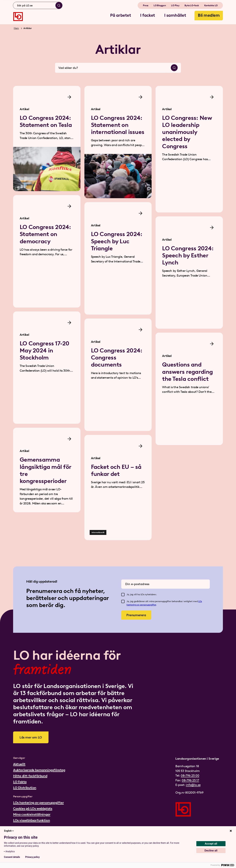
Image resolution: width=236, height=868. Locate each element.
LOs (200, 601)
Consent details (12, 857)
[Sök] (59, 5)
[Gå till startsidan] (18, 17)
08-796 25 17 (190, 780)
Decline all (211, 850)
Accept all (211, 844)
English (9, 831)
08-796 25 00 (190, 775)
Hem (16, 28)
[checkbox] (123, 595)
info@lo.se (193, 785)
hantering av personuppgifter (141, 605)
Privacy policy (32, 857)
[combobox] (38, 5)
